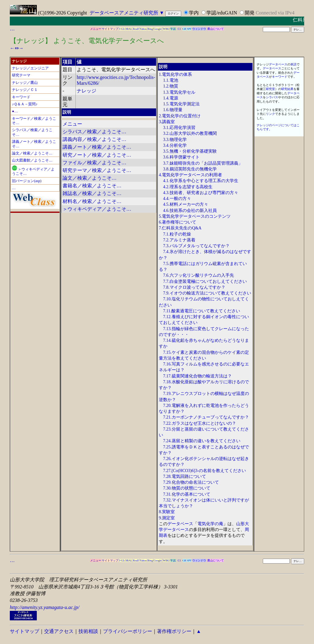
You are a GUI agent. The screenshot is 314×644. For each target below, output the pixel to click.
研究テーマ (21, 75)
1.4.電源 (171, 98)
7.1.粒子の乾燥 (177, 234)
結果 (290, 89)
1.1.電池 (171, 80)
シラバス (272, 97)
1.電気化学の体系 (175, 74)
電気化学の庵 (210, 524)
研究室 (270, 89)
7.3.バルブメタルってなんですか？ (196, 246)
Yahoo (143, 29)
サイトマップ (110, 29)
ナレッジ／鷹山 (25, 83)
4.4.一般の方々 (177, 199)
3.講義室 (167, 122)
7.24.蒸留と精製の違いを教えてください (202, 441)
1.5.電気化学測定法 (181, 104)
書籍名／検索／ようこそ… (92, 186)
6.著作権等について (178, 222)
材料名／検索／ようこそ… (92, 201)
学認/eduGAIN (222, 13)
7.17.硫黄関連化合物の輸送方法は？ (197, 376)
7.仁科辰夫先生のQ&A (180, 228)
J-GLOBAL (126, 29)
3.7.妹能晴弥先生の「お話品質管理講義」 (203, 163)
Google (158, 29)
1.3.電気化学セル (179, 92)
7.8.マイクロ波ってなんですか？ (194, 287)
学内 (194, 13)
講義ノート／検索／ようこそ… (97, 147)
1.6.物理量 (173, 110)
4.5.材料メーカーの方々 (186, 204)
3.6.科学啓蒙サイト (181, 157)
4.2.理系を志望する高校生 (188, 187)
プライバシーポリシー (128, 631)
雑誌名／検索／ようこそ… (92, 193)
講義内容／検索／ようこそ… (94, 139)
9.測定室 (167, 518)
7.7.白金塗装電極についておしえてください (205, 281)
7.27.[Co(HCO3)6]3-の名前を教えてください (205, 471)
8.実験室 (167, 512)
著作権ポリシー (174, 631)
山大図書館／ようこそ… (32, 160)
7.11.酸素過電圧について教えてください (202, 311)
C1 (180, 29)
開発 (250, 13)
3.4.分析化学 (175, 145)
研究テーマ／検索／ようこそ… (97, 170)
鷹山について (216, 29)
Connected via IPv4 (275, 13)
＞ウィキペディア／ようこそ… (97, 209)
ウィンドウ (199, 29)
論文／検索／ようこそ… (32, 153)
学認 (173, 29)
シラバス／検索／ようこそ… (94, 132)
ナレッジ (86, 91)
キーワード (21, 97)
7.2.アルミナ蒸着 (179, 240)
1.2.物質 (171, 86)
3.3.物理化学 (175, 140)
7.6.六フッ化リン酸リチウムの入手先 (199, 275)
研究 (284, 89)
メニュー (96, 29)
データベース (180, 524)
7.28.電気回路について (185, 476)
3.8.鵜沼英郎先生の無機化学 (190, 169)
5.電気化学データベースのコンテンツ (195, 216)
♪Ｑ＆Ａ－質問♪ (25, 104)
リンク (270, 114)
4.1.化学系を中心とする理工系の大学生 (201, 181)
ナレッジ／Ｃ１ (25, 90)
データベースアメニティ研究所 (124, 13)
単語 (293, 64)
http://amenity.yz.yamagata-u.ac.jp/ (45, 607)
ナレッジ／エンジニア (30, 68)
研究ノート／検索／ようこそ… (97, 155)
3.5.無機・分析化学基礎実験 (190, 151)
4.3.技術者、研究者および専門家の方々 (201, 193)
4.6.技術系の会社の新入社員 (190, 211)
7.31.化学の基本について (187, 494)
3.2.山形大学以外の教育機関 (190, 133)
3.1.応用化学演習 (179, 128)
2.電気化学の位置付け (180, 116)
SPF (189, 29)
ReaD (136, 29)
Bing (150, 29)
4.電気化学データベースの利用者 (190, 175)
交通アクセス (59, 631)
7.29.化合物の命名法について (191, 482)
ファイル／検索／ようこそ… (94, 163)
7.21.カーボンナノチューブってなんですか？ (206, 417)
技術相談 (88, 631)
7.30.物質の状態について (187, 488)
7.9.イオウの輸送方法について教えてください (207, 293)
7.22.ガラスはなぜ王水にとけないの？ (200, 423)
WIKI (166, 29)
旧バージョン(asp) (27, 181)
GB (184, 29)
